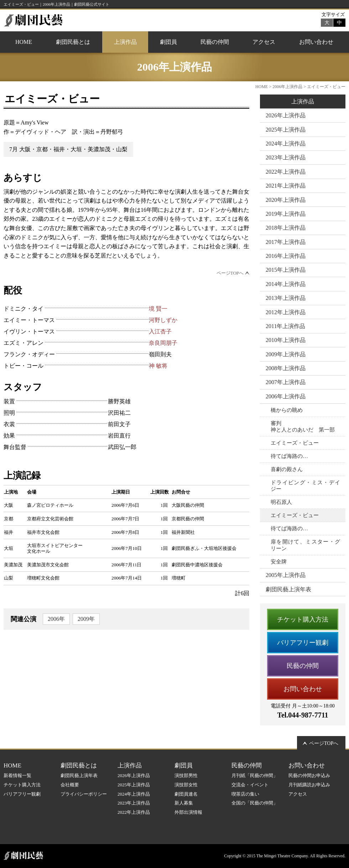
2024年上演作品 (286, 144)
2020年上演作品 (286, 200)
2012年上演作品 (286, 312)
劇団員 (168, 42)
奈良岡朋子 (163, 343)
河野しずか (163, 320)
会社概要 (70, 785)
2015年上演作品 (286, 270)
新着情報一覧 (17, 775)
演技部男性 (186, 775)
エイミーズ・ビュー (295, 443)
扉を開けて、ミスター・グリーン (305, 545)
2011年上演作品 (285, 326)
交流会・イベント (250, 785)
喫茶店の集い (245, 794)
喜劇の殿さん (287, 469)
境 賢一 (158, 309)
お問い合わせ (316, 42)
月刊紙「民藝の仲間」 (255, 775)
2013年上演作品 (286, 298)
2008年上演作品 (286, 368)
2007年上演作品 (286, 382)
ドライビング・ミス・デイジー (305, 486)
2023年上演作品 (286, 157)
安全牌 (279, 562)
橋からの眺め (287, 410)
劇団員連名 (186, 794)
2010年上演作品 (286, 340)
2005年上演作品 (286, 575)
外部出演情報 (188, 812)
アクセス (264, 42)
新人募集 (184, 803)
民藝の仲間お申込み (309, 775)
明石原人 (281, 502)
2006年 (56, 619)
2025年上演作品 (286, 130)
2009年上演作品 (286, 354)
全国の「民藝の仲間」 (255, 803)
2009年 (86, 619)
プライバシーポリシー (84, 794)
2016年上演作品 (286, 256)
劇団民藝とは (73, 42)
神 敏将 (158, 366)
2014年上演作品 (286, 284)
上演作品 (125, 42)
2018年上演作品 (286, 228)
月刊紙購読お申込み (309, 785)
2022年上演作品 (286, 172)
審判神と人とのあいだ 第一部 (303, 427)
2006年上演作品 (287, 87)
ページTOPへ (230, 273)
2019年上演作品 (286, 214)
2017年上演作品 (286, 242)
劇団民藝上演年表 (288, 589)
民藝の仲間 (215, 42)
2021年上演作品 (286, 186)
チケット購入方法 (303, 619)
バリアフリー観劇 (303, 643)
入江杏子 (160, 331)
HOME (24, 42)
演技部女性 (186, 785)
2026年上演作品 (286, 115)
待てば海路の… (289, 456)
